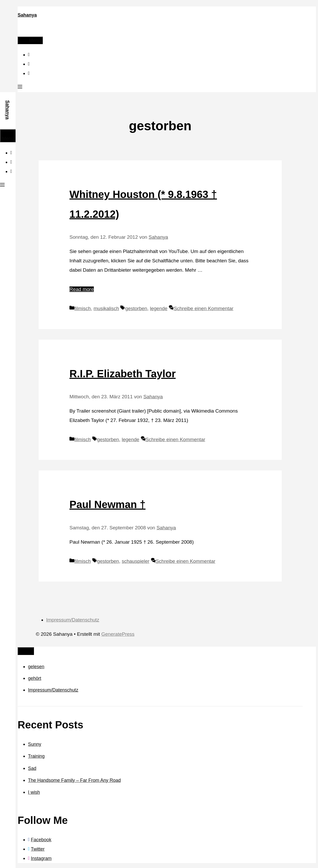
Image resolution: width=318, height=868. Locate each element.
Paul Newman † (107, 504)
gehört (35, 678)
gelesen (36, 667)
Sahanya (27, 15)
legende (159, 308)
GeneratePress (118, 634)
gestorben (136, 308)
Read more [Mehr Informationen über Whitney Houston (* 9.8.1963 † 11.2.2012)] (82, 289)
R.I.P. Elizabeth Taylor (123, 374)
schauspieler (136, 561)
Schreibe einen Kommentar (203, 308)
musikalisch (106, 308)
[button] (20, 87)
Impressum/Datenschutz (73, 620)
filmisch (83, 308)
